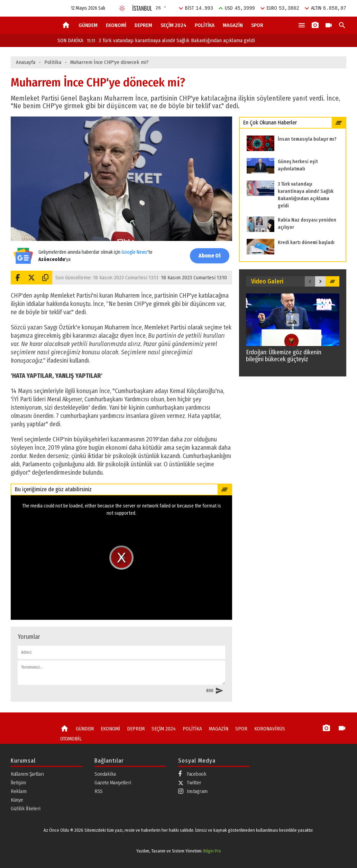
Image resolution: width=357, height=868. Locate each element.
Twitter (190, 783)
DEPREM (143, 25)
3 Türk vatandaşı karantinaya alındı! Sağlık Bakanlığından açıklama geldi (171, 40)
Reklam (19, 791)
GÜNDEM (88, 25)
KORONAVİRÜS (270, 729)
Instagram (193, 791)
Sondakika (105, 774)
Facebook (192, 774)
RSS (99, 791)
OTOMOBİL (71, 739)
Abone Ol (210, 256)
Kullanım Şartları (27, 774)
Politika (53, 62)
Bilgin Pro (212, 851)
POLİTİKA (205, 25)
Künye (17, 800)
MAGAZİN (233, 25)
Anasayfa (26, 62)
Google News (134, 252)
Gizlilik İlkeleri (26, 809)
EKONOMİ (116, 25)
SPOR (257, 25)
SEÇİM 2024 (173, 25)
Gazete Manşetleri (113, 783)
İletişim (18, 783)
